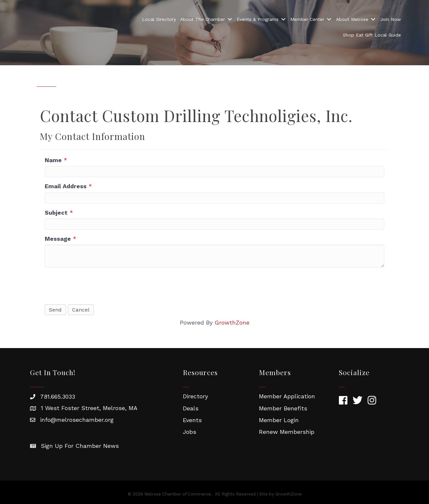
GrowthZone (232, 322)
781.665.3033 (58, 397)
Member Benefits (283, 408)
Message (58, 239)
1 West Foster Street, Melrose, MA (89, 408)
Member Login (279, 420)
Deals (191, 408)
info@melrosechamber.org (77, 420)
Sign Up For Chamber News (80, 446)
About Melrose (352, 19)
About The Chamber (203, 19)
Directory (195, 396)
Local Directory (159, 19)
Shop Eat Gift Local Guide (372, 35)
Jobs (190, 432)
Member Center (307, 19)
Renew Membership (287, 432)
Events (192, 420)
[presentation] (94, 285)
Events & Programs (258, 19)
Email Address (66, 186)
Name (53, 160)
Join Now (390, 19)
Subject (56, 213)
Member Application (287, 396)
